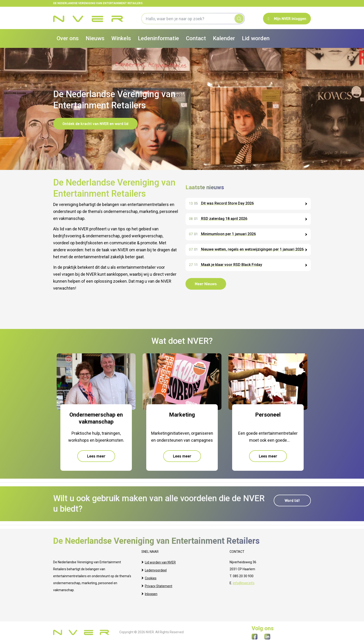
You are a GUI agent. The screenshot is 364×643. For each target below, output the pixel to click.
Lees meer (96, 455)
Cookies (151, 576)
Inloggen (151, 590)
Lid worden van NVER (160, 562)
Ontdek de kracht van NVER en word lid (95, 124)
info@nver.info (244, 583)
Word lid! (292, 499)
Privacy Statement (159, 583)
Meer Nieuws (206, 284)
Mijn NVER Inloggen (287, 18)
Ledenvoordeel (156, 569)
